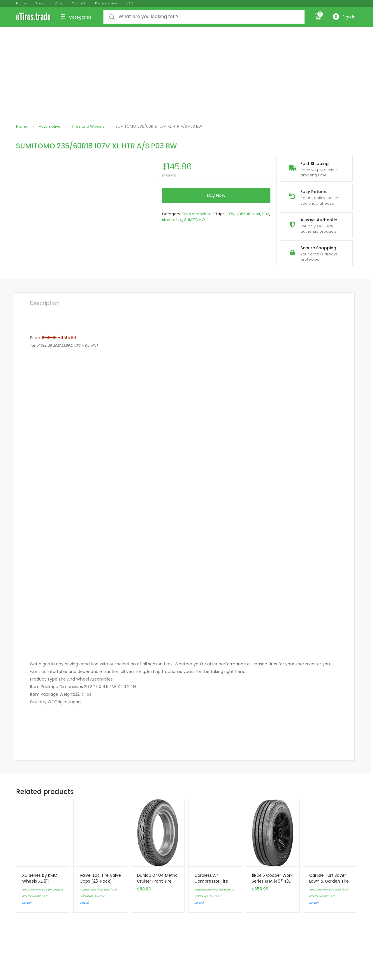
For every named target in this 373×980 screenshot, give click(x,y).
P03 (266, 214)
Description (45, 303)
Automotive (50, 126)
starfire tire (172, 220)
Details (26, 903)
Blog (58, 3)
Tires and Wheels (88, 126)
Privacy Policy (106, 3)
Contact (78, 3)
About (40, 3)
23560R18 (245, 214)
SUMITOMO (195, 220)
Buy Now (216, 195)
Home (21, 3)
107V (231, 214)
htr (258, 214)
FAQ (130, 3)
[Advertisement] (186, 71)
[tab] (45, 303)
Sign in (344, 17)
